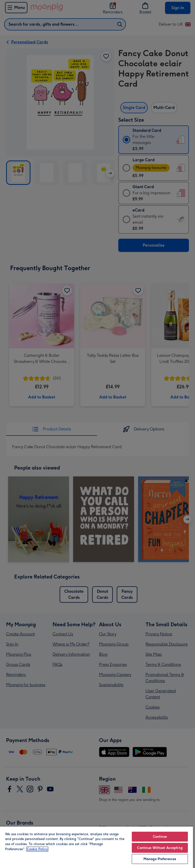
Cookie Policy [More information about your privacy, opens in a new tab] (37, 849)
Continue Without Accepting (160, 848)
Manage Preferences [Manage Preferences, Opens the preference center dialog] (160, 859)
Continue (160, 837)
